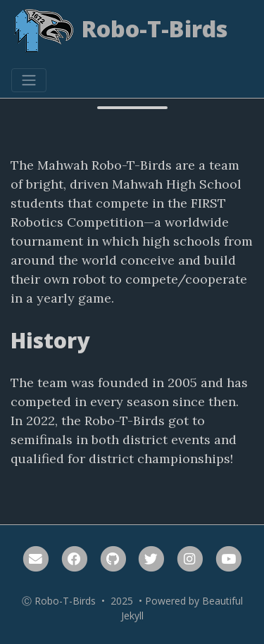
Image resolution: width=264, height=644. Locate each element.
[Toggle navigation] (29, 80)
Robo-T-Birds (120, 31)
